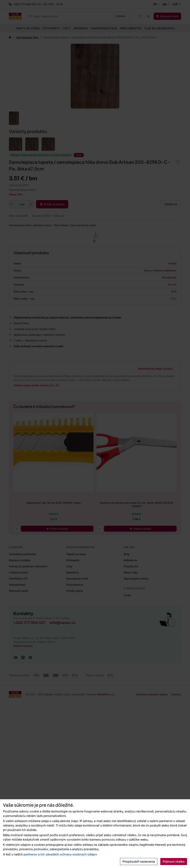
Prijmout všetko (174, 862)
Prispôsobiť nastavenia (139, 862)
